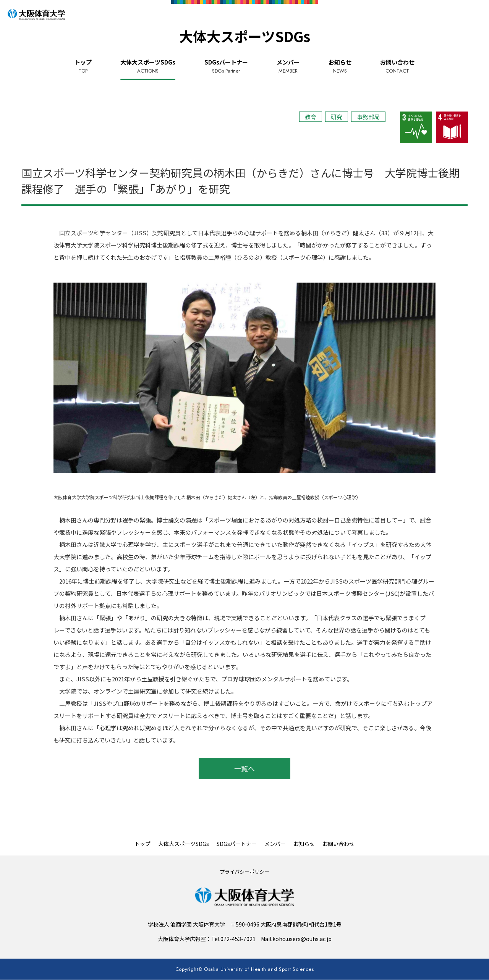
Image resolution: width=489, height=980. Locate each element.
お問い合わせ (397, 66)
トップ (83, 66)
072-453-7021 (238, 939)
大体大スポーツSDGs (148, 66)
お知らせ (340, 66)
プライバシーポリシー (244, 872)
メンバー (288, 66)
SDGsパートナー (226, 66)
